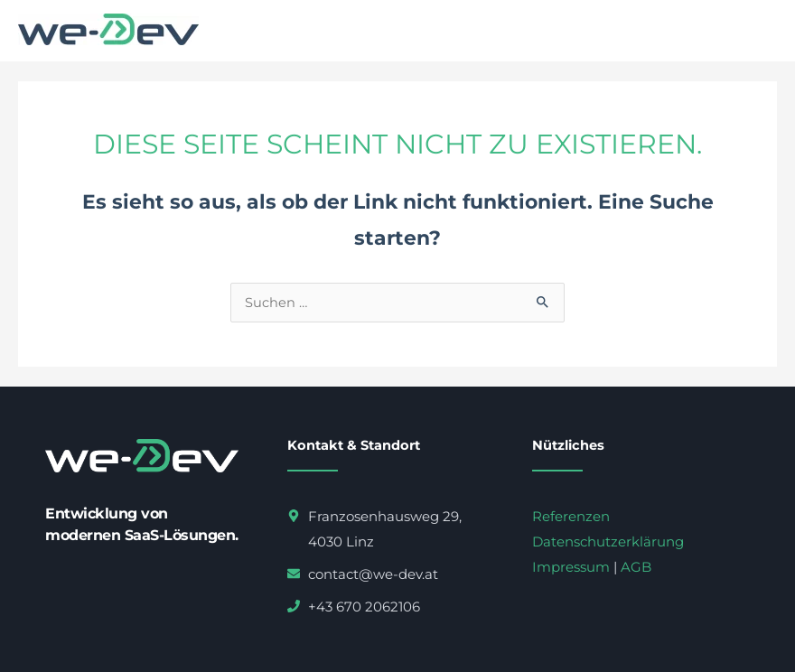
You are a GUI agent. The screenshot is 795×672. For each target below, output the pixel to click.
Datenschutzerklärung (608, 541)
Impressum (571, 567)
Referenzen (571, 516)
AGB (636, 567)
